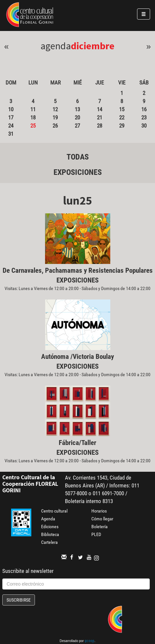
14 (100, 109)
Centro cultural (54, 511)
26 (55, 126)
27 (77, 126)
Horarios (99, 511)
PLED (96, 534)
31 (11, 134)
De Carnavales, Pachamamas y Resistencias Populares (78, 270)
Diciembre (93, 46)
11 (33, 109)
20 (77, 117)
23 (144, 117)
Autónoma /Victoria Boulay (77, 357)
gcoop (89, 641)
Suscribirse (19, 600)
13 (77, 109)
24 (11, 126)
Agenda (48, 519)
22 (122, 117)
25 (33, 126)
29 (122, 126)
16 (144, 109)
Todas (78, 157)
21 (100, 117)
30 (144, 126)
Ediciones (50, 527)
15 (122, 109)
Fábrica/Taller (77, 443)
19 (55, 117)
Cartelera (49, 542)
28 (100, 126)
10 (11, 109)
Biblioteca (50, 534)
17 (11, 117)
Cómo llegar (102, 519)
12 (55, 109)
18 (33, 117)
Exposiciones (78, 172)
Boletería (100, 527)
